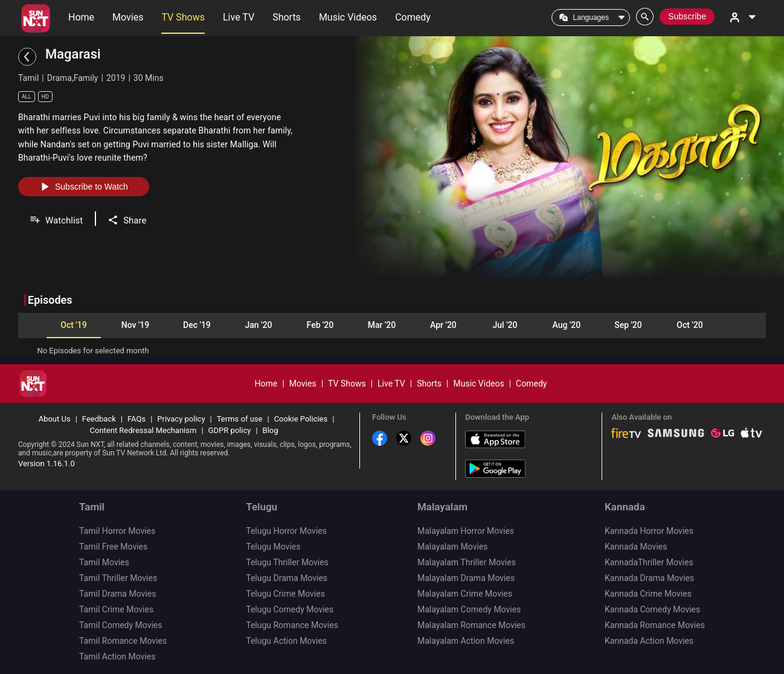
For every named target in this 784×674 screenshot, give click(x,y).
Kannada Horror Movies (649, 531)
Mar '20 (382, 325)
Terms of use (240, 419)
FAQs (137, 419)
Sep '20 (628, 325)
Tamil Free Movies (113, 547)
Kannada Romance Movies (655, 625)
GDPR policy (230, 430)
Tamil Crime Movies (116, 609)
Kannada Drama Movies (649, 578)
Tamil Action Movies (117, 656)
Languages (591, 18)
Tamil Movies (104, 562)
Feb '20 (320, 325)
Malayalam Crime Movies (465, 594)
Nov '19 (135, 325)
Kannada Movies (636, 547)
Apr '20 (443, 325)
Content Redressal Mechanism (143, 430)
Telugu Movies (273, 547)
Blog (271, 430)
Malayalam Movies (453, 547)
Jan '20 (259, 325)
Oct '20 (689, 325)
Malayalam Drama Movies (466, 578)
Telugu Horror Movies (286, 531)
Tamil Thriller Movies (118, 578)
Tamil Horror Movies (117, 531)
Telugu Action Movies (286, 641)
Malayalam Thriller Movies (467, 562)
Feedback (99, 419)
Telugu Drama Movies (287, 578)
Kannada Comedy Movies (652, 609)
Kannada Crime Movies (648, 594)
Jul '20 (505, 325)
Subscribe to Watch (84, 187)
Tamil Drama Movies (117, 594)
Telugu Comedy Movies (290, 609)
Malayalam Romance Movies (471, 625)
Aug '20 (567, 325)
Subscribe (687, 16)
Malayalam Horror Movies (466, 531)
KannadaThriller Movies (649, 562)
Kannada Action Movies (649, 641)
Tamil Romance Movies (123, 641)
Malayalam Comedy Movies (469, 609)
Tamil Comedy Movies (120, 625)
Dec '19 (197, 325)
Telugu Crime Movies (285, 594)
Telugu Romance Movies (292, 625)
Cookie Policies (301, 419)
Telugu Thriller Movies (287, 562)
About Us (55, 419)
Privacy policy (181, 419)
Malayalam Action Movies (466, 641)
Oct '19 (73, 325)
